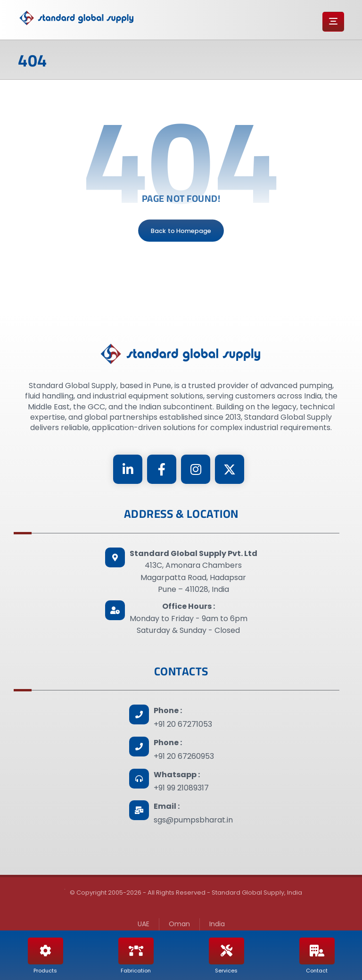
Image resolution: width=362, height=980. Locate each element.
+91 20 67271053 (183, 724)
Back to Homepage (181, 231)
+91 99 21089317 (181, 788)
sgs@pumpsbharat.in (193, 820)
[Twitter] (230, 469)
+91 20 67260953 (184, 756)
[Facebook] (162, 469)
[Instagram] (196, 469)
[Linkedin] (128, 469)
